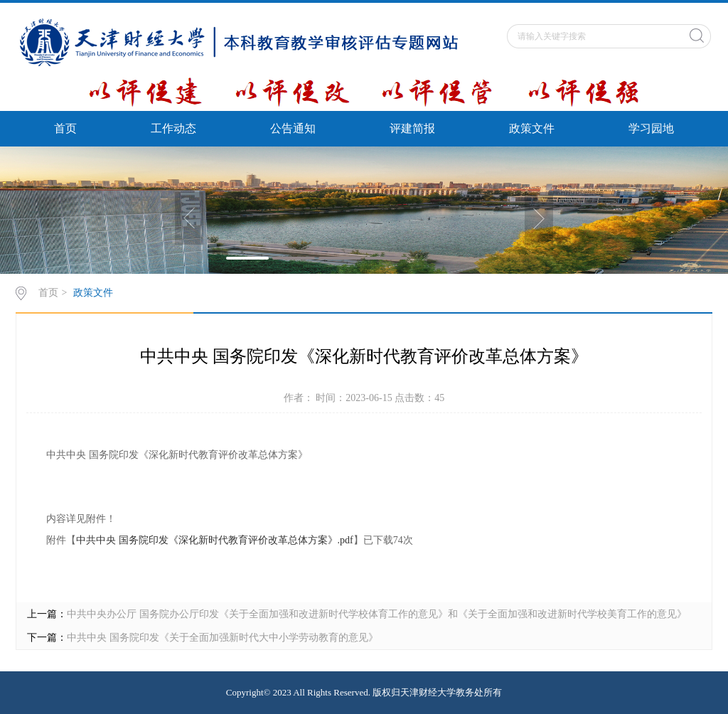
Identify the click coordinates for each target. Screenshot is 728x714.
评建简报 (412, 128)
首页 (65, 128)
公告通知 (293, 128)
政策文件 (532, 128)
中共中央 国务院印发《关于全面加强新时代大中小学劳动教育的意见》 (223, 638)
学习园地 (651, 128)
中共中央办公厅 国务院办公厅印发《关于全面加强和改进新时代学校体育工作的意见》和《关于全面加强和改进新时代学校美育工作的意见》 (377, 614)
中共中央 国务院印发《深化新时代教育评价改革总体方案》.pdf (215, 540)
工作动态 (173, 128)
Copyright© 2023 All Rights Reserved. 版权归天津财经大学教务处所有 (364, 692)
